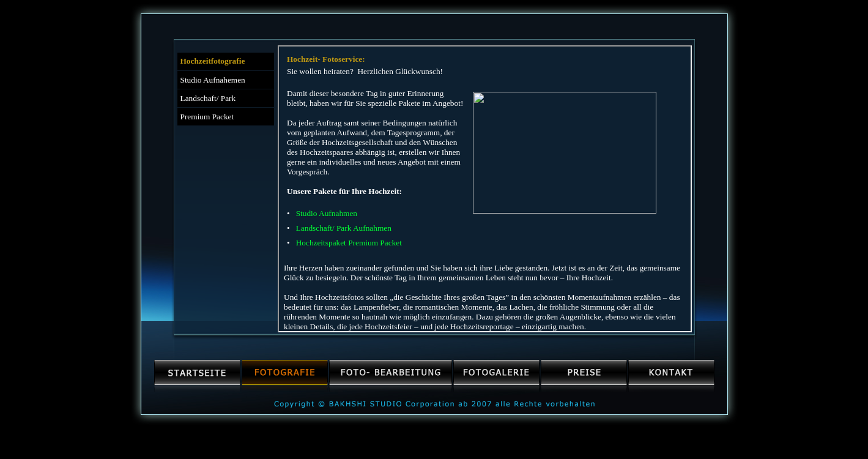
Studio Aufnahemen (213, 80)
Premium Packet (207, 117)
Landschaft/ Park (208, 98)
